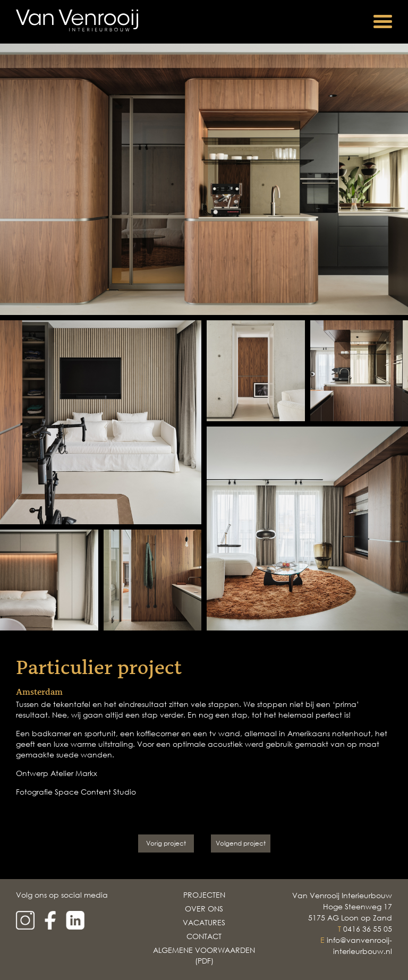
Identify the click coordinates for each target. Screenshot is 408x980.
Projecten (204, 895)
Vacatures (204, 922)
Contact (204, 936)
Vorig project (166, 843)
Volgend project (241, 843)
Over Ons (204, 909)
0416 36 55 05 (368, 929)
